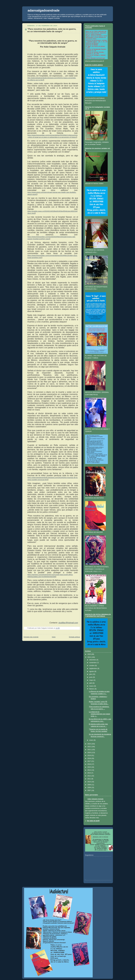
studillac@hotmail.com (68, 623)
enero (91, 740)
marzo (91, 686)
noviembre (93, 663)
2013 (89, 773)
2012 (89, 776)
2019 (89, 755)
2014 (89, 770)
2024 (89, 657)
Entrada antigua (74, 637)
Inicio (54, 637)
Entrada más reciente (31, 637)
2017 (89, 761)
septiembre (93, 669)
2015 (89, 767)
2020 (89, 753)
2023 (89, 744)
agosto (92, 671)
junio (91, 677)
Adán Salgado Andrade (96, 799)
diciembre (93, 660)
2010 (89, 782)
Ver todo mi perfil (93, 821)
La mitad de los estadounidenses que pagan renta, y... (100, 714)
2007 (89, 790)
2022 (89, 747)
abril (91, 683)
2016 (89, 764)
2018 (89, 758)
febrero (92, 689)
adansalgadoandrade (44, 10)
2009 (89, 785)
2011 (89, 779)
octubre (92, 666)
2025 (89, 654)
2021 (89, 750)
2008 (89, 788)
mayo (91, 680)
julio (91, 674)
